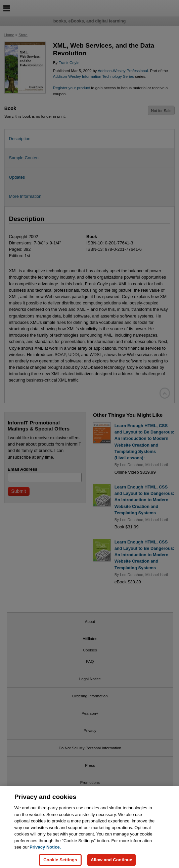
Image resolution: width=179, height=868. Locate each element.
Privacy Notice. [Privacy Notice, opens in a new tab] (45, 850)
